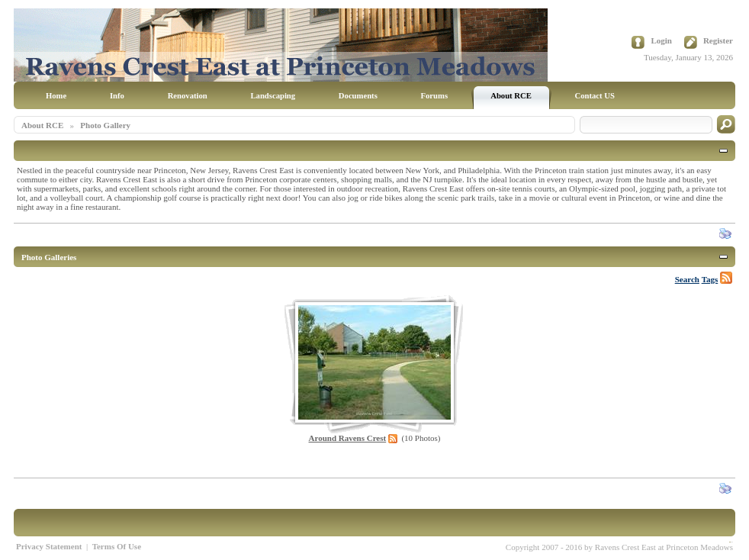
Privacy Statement (49, 546)
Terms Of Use (117, 546)
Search (687, 279)
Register (718, 40)
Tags (710, 279)
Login (661, 40)
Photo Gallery (105, 125)
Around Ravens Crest (348, 438)
